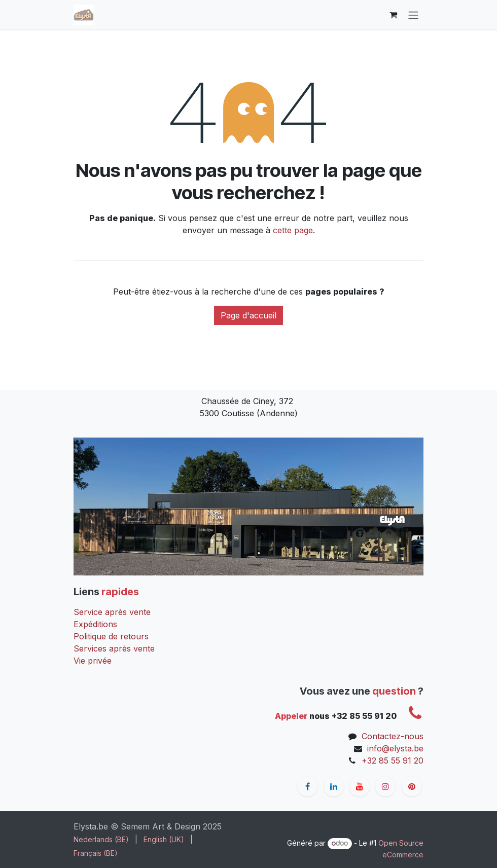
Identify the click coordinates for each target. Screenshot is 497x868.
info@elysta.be (395, 748)
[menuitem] (101, 839)
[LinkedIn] (334, 786)
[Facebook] (307, 786)
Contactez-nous (393, 736)
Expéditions (95, 624)
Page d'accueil (248, 315)
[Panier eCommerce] (393, 15)
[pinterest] (412, 786)
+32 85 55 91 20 (393, 761)
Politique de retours (111, 636)
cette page (293, 230)
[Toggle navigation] (413, 15)
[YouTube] (360, 786)
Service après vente (112, 612)
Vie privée (93, 661)
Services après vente (114, 648)
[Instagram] (385, 786)
